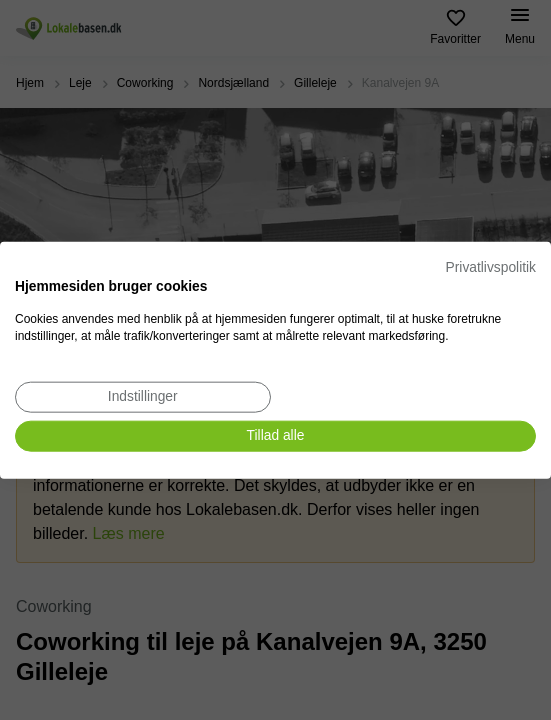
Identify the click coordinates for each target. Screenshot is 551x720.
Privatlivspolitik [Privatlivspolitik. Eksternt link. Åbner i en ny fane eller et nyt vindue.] (491, 267)
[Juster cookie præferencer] (143, 397)
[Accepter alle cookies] (275, 436)
